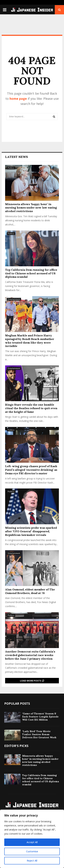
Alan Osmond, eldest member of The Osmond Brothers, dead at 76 (30, 591)
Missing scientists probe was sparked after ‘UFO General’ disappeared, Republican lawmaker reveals (31, 531)
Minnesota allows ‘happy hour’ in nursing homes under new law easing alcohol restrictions (31, 208)
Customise (32, 851)
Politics (11, 168)
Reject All (32, 861)
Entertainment (14, 299)
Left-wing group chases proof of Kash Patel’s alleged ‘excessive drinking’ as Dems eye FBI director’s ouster (31, 470)
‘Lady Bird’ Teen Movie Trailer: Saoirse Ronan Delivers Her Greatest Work (39, 734)
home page (18, 99)
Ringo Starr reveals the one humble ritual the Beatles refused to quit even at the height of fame (31, 408)
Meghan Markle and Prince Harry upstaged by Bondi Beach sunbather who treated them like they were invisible (30, 341)
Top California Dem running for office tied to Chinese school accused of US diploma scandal (31, 273)
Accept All (32, 842)
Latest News (16, 157)
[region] (32, 839)
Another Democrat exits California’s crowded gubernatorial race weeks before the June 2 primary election (30, 655)
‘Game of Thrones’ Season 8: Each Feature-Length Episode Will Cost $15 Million (40, 717)
